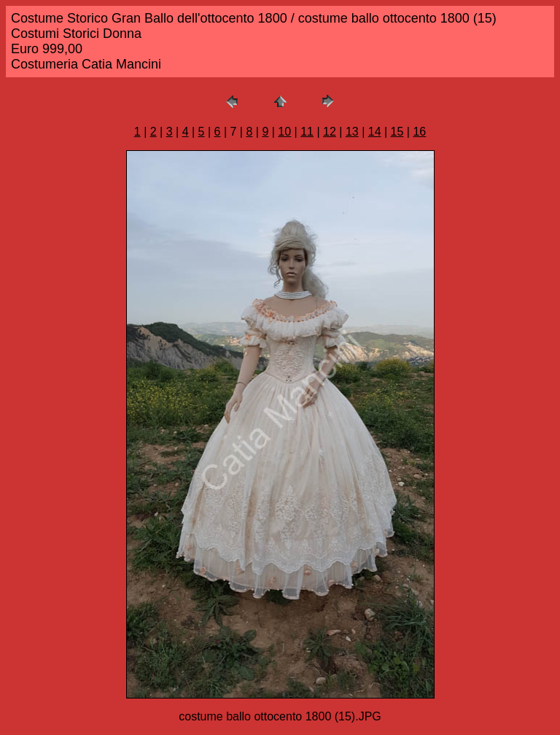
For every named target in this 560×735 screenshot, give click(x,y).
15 (397, 132)
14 (375, 132)
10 (284, 132)
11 (307, 132)
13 (352, 132)
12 (330, 132)
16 (419, 132)
